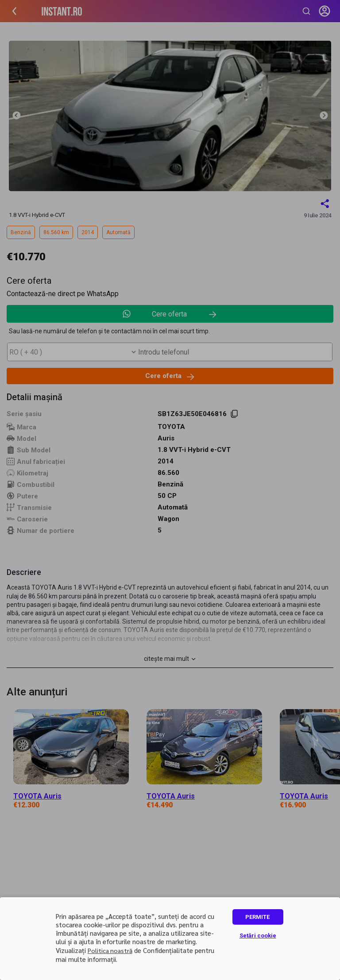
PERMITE (257, 917)
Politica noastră (110, 950)
